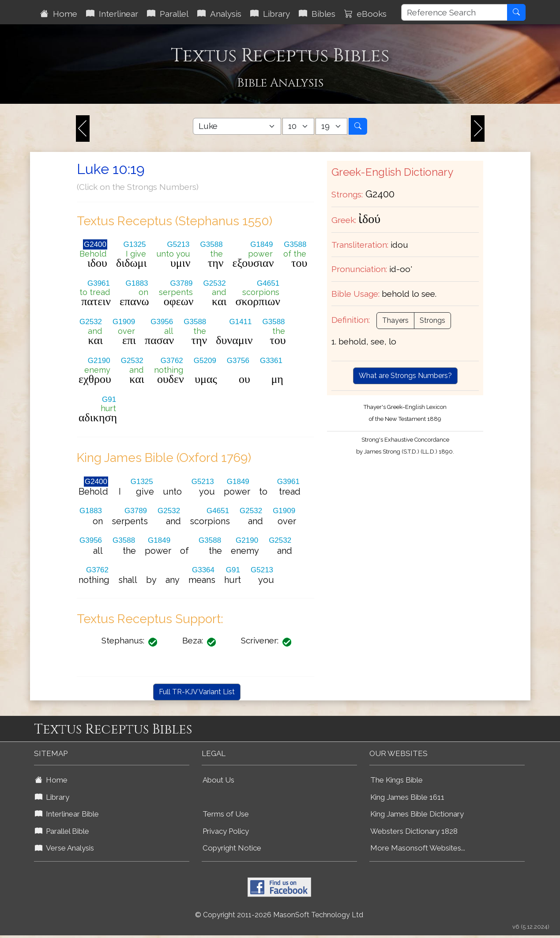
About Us (218, 780)
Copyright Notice (232, 848)
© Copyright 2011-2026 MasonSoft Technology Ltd (279, 915)
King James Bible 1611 (407, 797)
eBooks (365, 14)
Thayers (395, 320)
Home (59, 14)
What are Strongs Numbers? (405, 376)
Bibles (317, 14)
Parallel (168, 14)
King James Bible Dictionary (417, 814)
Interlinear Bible (67, 814)
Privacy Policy (226, 831)
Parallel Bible (62, 831)
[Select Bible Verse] (331, 126)
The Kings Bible (397, 780)
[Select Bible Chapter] (298, 126)
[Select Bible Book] (237, 126)
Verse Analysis (64, 848)
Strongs (432, 320)
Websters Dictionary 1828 (414, 831)
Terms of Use (226, 814)
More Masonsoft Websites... (418, 848)
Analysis (219, 14)
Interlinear (112, 14)
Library (270, 14)
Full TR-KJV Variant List (197, 692)
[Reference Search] (454, 12)
